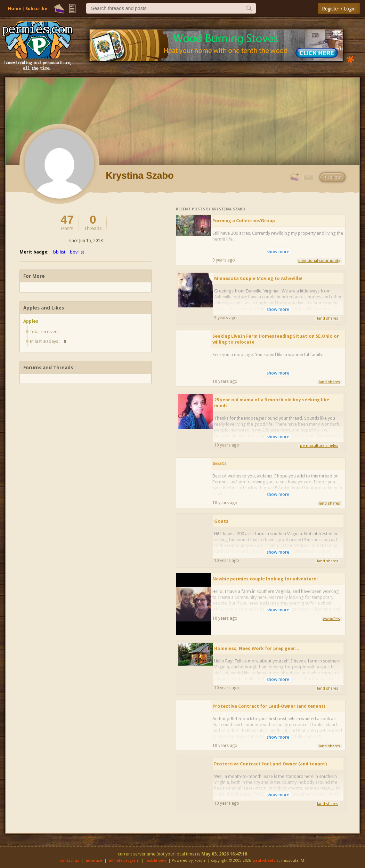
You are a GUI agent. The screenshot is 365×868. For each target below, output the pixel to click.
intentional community (319, 261)
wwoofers (331, 619)
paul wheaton (265, 861)
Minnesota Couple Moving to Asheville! (258, 278)
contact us (70, 861)
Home (15, 9)
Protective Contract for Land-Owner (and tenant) (269, 706)
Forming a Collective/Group (244, 221)
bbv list (77, 252)
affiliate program (124, 861)
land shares (328, 318)
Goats (220, 463)
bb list (59, 252)
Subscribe (36, 9)
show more (278, 252)
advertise (94, 861)
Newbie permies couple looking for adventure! (265, 579)
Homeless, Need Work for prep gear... (257, 648)
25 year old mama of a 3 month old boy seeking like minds (272, 403)
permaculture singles (319, 446)
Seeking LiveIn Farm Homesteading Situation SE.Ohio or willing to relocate (276, 339)
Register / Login (339, 9)
